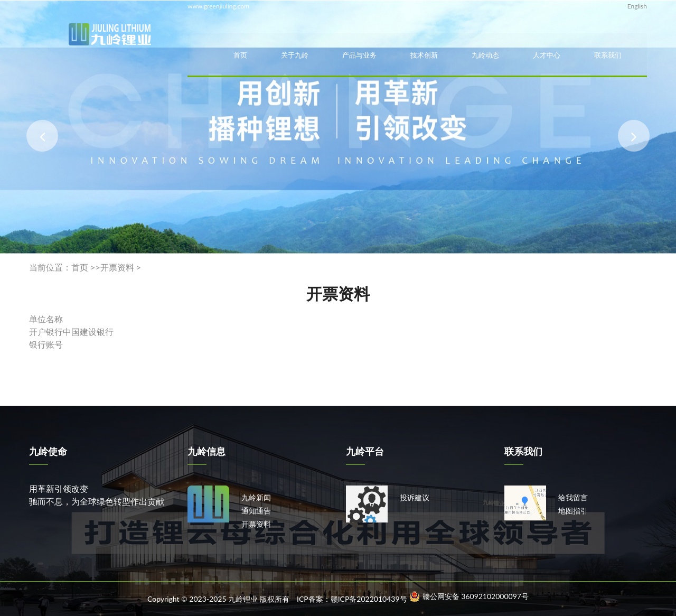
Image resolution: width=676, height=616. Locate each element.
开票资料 (117, 267)
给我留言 (573, 497)
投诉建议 (415, 497)
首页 (240, 55)
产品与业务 (359, 55)
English (637, 6)
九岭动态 (485, 55)
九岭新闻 (256, 497)
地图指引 (573, 511)
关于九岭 (295, 55)
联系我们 (608, 55)
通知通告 (256, 511)
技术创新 (424, 55)
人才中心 (547, 55)
